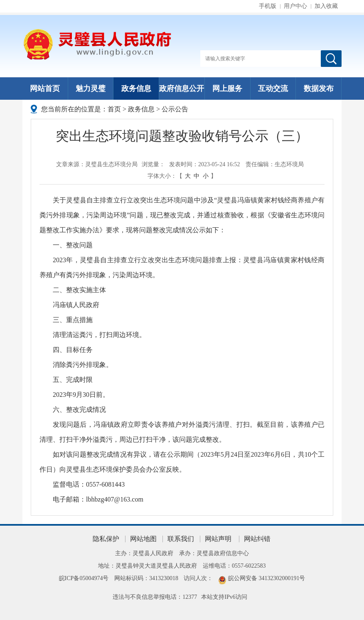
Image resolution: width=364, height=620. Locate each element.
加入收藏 (326, 6)
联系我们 (181, 539)
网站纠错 (257, 539)
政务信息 (136, 89)
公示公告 (175, 109)
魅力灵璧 (91, 89)
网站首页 (45, 89)
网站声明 (218, 539)
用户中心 (295, 6)
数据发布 (319, 89)
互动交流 (273, 89)
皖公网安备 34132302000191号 (267, 578)
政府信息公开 (182, 89)
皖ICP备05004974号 (84, 578)
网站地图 (143, 539)
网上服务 (227, 89)
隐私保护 (106, 539)
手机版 (268, 6)
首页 (114, 109)
